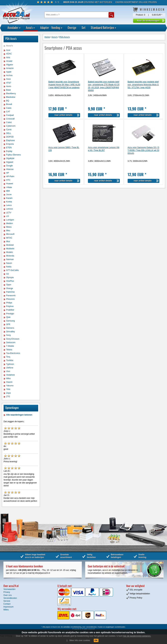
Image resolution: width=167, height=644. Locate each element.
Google (9, 166)
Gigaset (10, 162)
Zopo (8, 393)
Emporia (10, 144)
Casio (9, 108)
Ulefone (10, 368)
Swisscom (11, 342)
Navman (10, 259)
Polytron (10, 306)
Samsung (10, 321)
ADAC (9, 54)
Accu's (30, 27)
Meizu (9, 227)
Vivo (8, 371)
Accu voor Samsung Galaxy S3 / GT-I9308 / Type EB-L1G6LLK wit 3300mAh (143, 150)
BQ (8, 101)
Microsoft (10, 234)
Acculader (14, 27)
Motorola (10, 256)
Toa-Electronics (13, 353)
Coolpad (10, 115)
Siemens (10, 328)
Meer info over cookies (80, 640)
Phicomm (10, 299)
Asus (8, 79)
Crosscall (10, 119)
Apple (9, 72)
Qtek (8, 317)
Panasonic (11, 296)
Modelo (9, 252)
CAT (8, 112)
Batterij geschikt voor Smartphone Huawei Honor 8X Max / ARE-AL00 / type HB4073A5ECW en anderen (64, 85)
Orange (10, 288)
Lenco (9, 205)
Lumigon (10, 220)
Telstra (9, 350)
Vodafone (10, 375)
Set (84, 27)
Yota (8, 389)
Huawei (10, 184)
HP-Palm (10, 176)
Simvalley (10, 332)
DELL (9, 133)
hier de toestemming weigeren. (137, 636)
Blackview (11, 97)
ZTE (8, 397)
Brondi (9, 104)
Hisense (10, 169)
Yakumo (10, 386)
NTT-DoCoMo (12, 270)
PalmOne (10, 292)
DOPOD (10, 137)
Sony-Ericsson (13, 339)
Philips (9, 303)
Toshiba (10, 360)
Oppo (9, 285)
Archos (9, 75)
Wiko (8, 378)
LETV (9, 213)
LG (7, 216)
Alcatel (9, 61)
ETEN (9, 148)
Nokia (9, 267)
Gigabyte (10, 158)
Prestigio (10, 314)
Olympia (10, 277)
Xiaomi (9, 382)
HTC (8, 180)
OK (96, 640)
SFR (8, 324)
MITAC (9, 238)
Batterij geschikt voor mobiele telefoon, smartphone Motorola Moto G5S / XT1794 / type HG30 (143, 85)
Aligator (10, 65)
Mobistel (10, 245)
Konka (9, 202)
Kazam (9, 198)
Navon (9, 263)
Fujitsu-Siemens (13, 155)
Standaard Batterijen (104, 27)
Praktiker (10, 310)
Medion (9, 223)
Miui (8, 241)
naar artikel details (63, 115)
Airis (8, 58)
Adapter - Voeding (51, 27)
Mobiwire (10, 249)
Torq (8, 357)
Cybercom (11, 126)
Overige (72, 27)
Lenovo (9, 209)
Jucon (9, 195)
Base (8, 90)
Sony (8, 335)
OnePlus (10, 281)
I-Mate (9, 187)
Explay (9, 151)
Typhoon (10, 364)
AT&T (9, 83)
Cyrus (9, 130)
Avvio (9, 86)
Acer (8, 50)
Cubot (9, 122)
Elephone (10, 140)
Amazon (10, 68)
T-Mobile (10, 346)
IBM (8, 191)
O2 (7, 274)
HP (8, 173)
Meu (8, 231)
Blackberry (11, 94)
